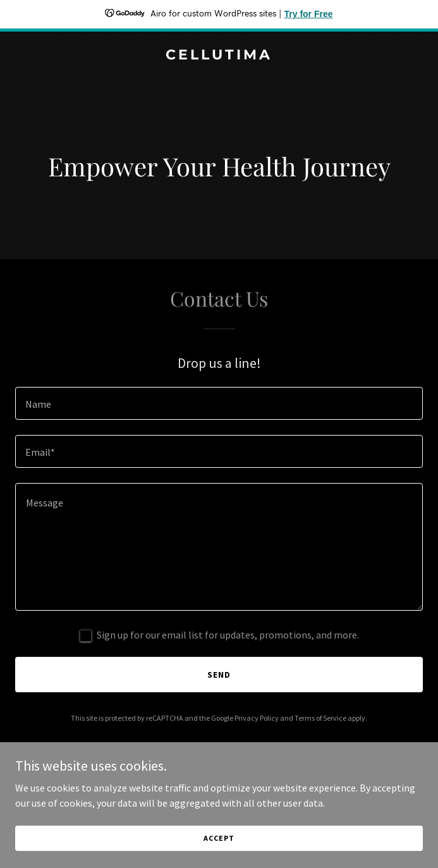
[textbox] (219, 403)
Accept (219, 838)
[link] (219, 56)
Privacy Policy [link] (257, 718)
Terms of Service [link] (320, 718)
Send (219, 675)
